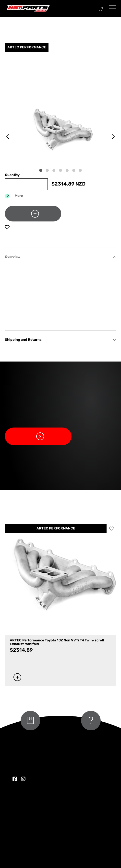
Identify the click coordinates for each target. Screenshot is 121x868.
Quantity (12, 175)
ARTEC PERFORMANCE (56, 529)
